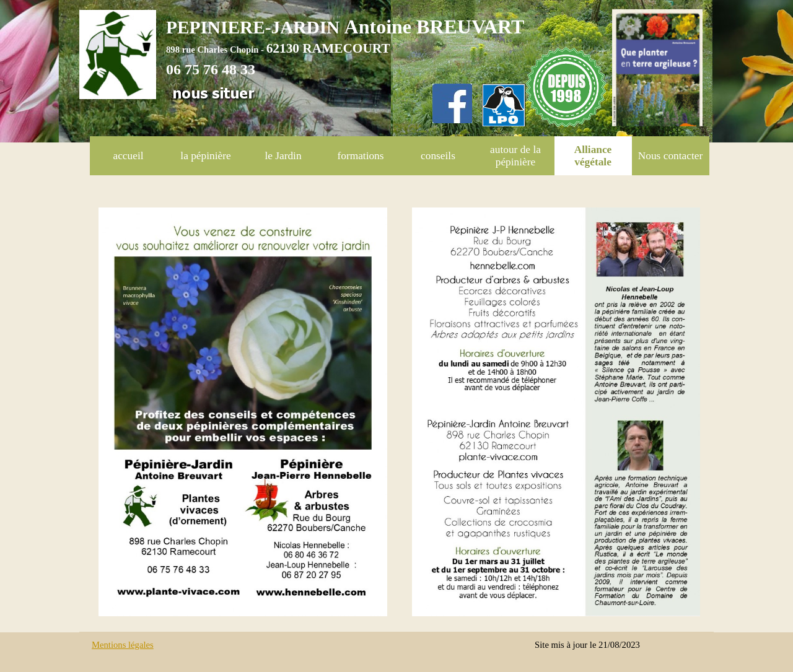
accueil (128, 156)
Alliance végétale (593, 156)
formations (360, 156)
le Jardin (283, 156)
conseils (438, 156)
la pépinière (205, 156)
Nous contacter (670, 156)
